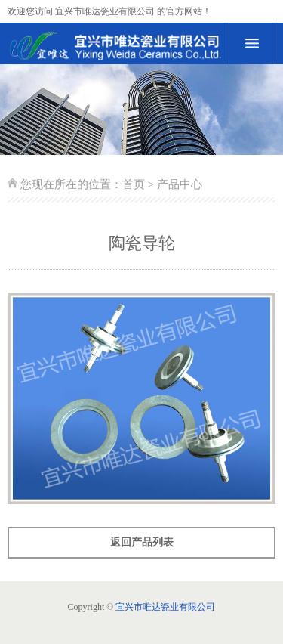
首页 (134, 184)
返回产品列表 (142, 542)
